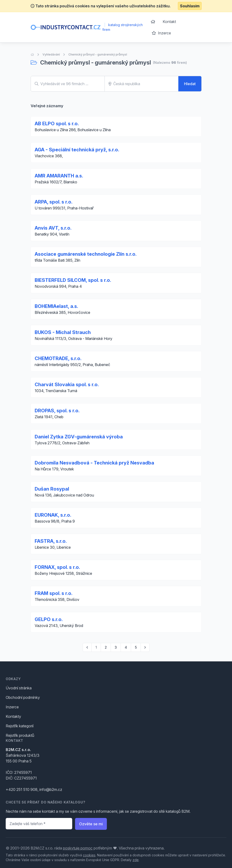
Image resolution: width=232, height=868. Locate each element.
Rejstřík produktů (20, 735)
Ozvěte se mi (91, 824)
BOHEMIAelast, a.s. (56, 306)
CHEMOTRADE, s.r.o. (58, 358)
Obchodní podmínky (23, 697)
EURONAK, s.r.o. (53, 515)
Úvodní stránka (19, 688)
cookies (89, 855)
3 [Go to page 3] (116, 647)
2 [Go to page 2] (106, 647)
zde (136, 860)
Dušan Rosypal (52, 489)
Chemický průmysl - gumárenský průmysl (98, 54)
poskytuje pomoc (78, 848)
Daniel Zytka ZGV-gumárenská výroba (79, 437)
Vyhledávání (51, 54)
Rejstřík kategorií (20, 726)
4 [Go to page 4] (126, 647)
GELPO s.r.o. (49, 619)
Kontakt (169, 22)
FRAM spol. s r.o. (54, 593)
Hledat (190, 84)
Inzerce (161, 33)
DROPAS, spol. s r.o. (57, 411)
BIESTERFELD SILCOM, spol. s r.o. (73, 280)
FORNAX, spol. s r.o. (57, 567)
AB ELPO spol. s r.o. (57, 124)
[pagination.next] (145, 647)
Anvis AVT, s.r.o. (53, 228)
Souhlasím (190, 6)
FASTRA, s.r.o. (51, 541)
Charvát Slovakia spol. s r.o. (67, 385)
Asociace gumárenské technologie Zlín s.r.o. (86, 254)
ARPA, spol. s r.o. (54, 202)
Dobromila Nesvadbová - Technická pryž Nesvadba (94, 463)
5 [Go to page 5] (136, 647)
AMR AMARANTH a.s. (59, 176)
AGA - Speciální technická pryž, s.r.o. (77, 150)
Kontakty (13, 716)
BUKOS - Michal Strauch (63, 332)
